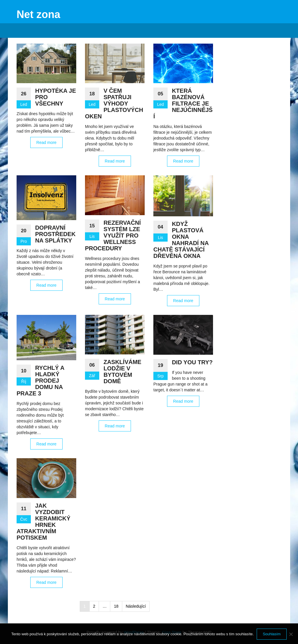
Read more (46, 142)
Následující (136, 606)
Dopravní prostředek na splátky (55, 234)
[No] (291, 634)
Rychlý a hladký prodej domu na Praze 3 (40, 381)
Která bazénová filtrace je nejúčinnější (183, 104)
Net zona (38, 14)
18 (116, 606)
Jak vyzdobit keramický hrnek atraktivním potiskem (44, 522)
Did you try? (192, 362)
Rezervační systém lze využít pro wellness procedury (113, 236)
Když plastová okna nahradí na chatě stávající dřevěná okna (181, 240)
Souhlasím (272, 634)
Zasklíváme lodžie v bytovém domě (123, 372)
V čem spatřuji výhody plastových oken (114, 104)
